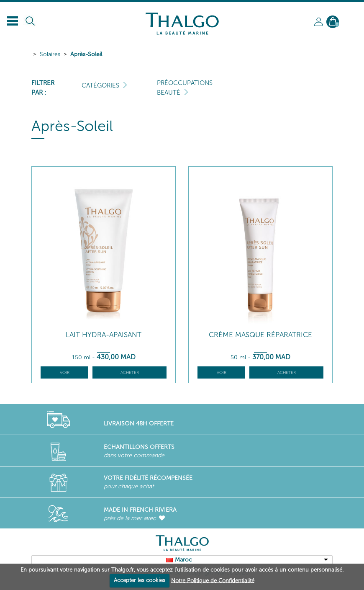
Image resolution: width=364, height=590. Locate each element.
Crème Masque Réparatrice (260, 335)
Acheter (130, 373)
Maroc (183, 560)
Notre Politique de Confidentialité (213, 580)
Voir (65, 373)
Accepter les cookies (140, 580)
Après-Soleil (86, 54)
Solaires (50, 54)
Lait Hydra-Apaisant (104, 335)
